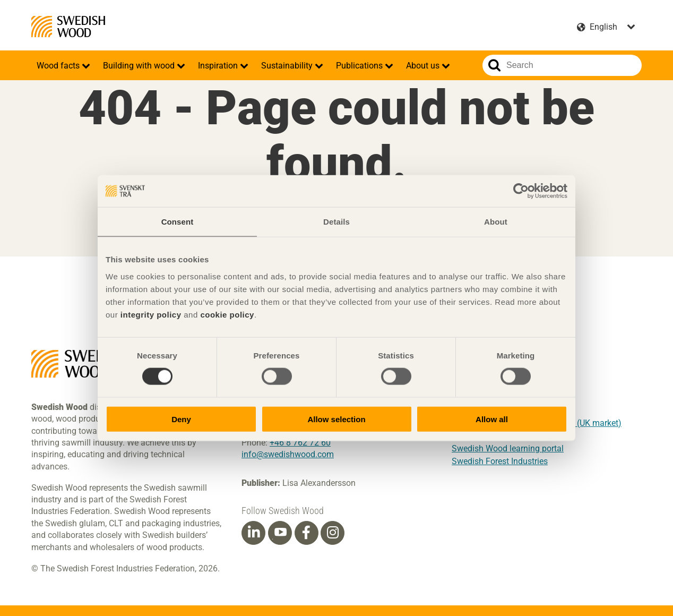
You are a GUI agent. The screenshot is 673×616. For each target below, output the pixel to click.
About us (424, 66)
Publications (360, 66)
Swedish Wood (68, 27)
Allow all (492, 419)
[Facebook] (306, 533)
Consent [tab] (178, 222)
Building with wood (140, 66)
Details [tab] (336, 222)
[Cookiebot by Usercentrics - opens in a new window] (521, 191)
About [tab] (496, 222)
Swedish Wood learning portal (508, 448)
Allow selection (336, 419)
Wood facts (59, 66)
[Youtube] (280, 533)
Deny (181, 419)
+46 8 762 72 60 (300, 443)
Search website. (494, 65)
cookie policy (227, 314)
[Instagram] (333, 533)
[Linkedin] (254, 533)
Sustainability (288, 66)
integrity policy (151, 314)
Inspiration (219, 66)
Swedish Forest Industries (500, 461)
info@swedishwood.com (288, 454)
